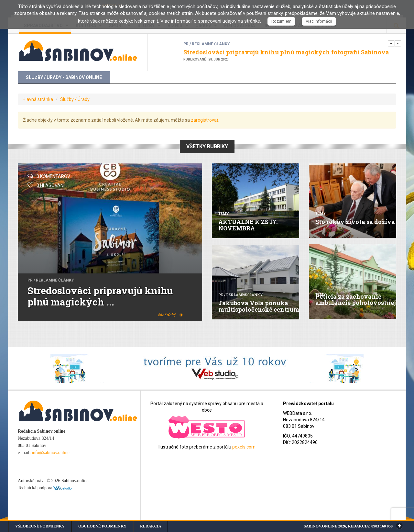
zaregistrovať (205, 120)
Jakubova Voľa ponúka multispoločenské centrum (259, 306)
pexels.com (244, 447)
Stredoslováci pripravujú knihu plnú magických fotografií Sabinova (286, 52)
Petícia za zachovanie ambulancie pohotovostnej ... (356, 303)
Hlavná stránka (38, 99)
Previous (391, 43)
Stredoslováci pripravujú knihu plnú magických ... (100, 296)
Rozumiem (281, 21)
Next (398, 43)
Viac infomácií (319, 21)
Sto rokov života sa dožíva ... (355, 225)
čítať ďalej (170, 315)
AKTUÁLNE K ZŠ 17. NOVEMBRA (248, 225)
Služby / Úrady (75, 99)
